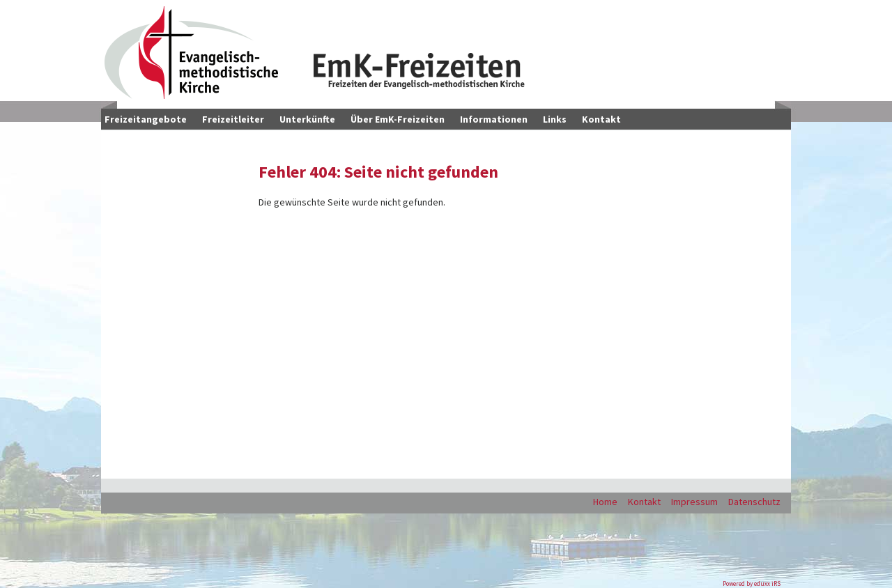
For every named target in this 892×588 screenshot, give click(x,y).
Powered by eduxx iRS (752, 583)
